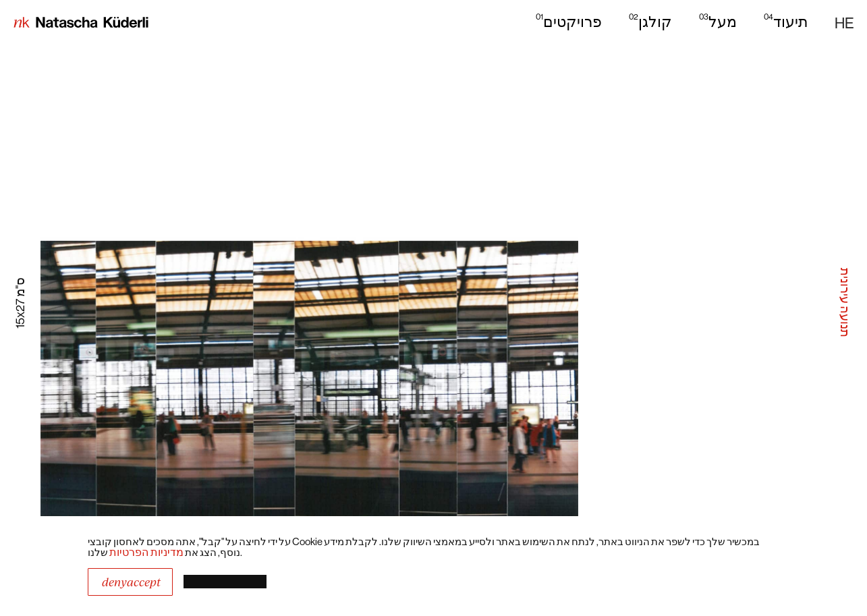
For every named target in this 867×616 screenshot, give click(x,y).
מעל (718, 21)
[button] (844, 23)
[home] (81, 24)
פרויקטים (569, 21)
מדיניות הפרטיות (146, 552)
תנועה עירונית (845, 303)
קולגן (650, 21)
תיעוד (786, 21)
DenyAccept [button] (131, 582)
